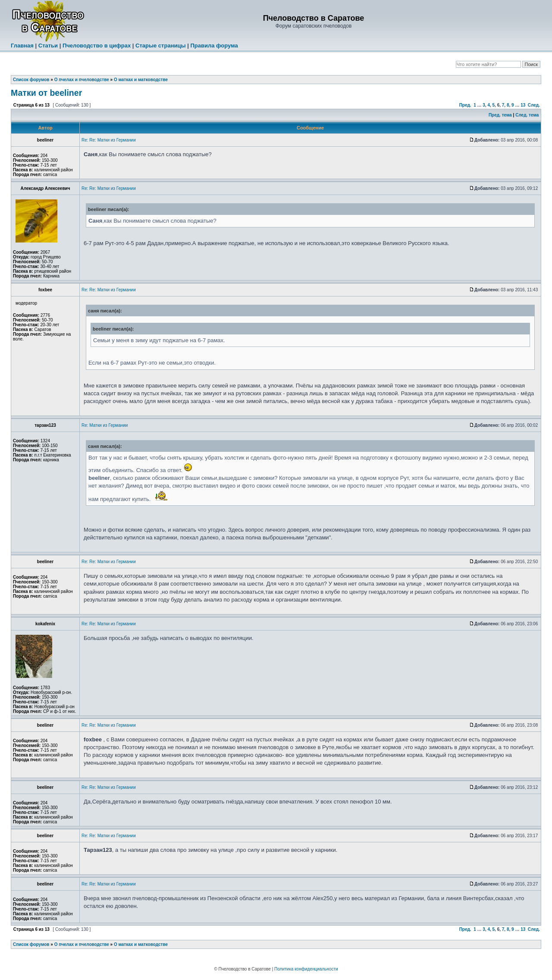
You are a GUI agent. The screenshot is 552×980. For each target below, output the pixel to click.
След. (534, 105)
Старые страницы (161, 46)
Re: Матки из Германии (105, 425)
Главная (22, 46)
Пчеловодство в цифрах (97, 46)
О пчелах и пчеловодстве (82, 80)
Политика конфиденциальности (306, 969)
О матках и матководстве (141, 80)
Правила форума (214, 46)
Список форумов (31, 80)
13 (523, 105)
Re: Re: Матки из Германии (109, 140)
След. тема (527, 115)
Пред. (465, 105)
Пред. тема (500, 115)
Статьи (48, 46)
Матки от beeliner (46, 93)
